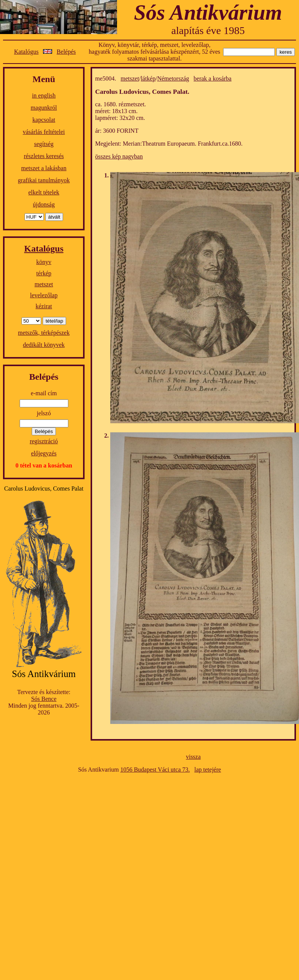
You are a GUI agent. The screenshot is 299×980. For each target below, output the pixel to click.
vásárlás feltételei (44, 132)
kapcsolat (44, 120)
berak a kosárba (213, 78)
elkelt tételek (44, 192)
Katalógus (26, 52)
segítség (44, 144)
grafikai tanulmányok (44, 180)
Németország (173, 78)
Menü (44, 79)
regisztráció (44, 441)
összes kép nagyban (119, 156)
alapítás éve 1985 (208, 30)
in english (44, 96)
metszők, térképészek (44, 333)
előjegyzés (44, 453)
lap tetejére (208, 770)
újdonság (44, 204)
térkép (44, 273)
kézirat (44, 306)
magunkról (44, 108)
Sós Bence (44, 699)
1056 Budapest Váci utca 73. (155, 770)
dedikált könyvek (44, 345)
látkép (148, 78)
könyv (44, 262)
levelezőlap (44, 295)
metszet (44, 284)
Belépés (66, 52)
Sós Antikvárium (208, 12)
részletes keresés (44, 156)
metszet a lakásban (44, 168)
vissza (193, 757)
